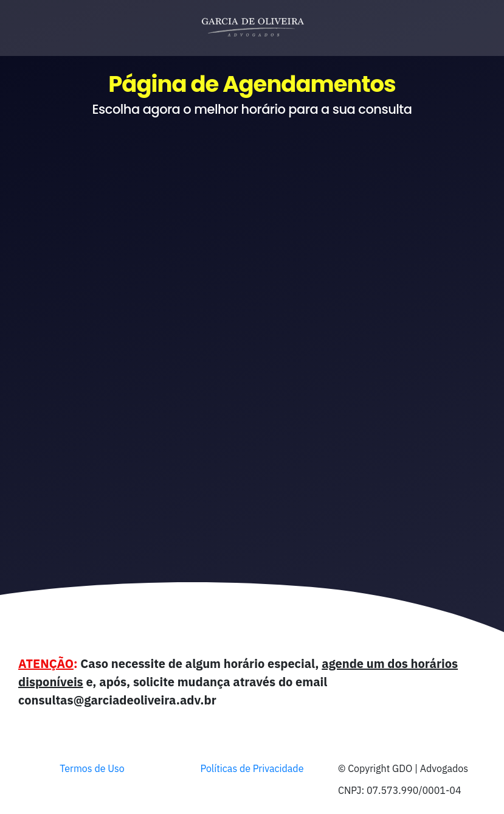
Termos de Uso (92, 768)
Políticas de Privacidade (252, 768)
